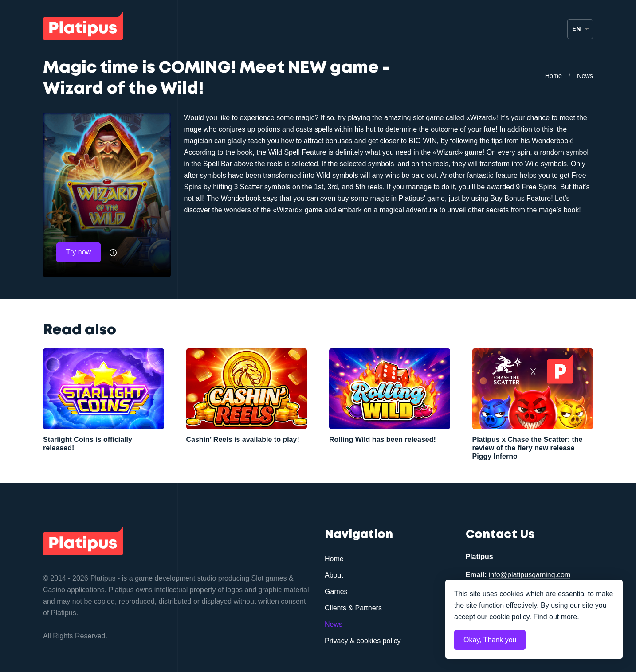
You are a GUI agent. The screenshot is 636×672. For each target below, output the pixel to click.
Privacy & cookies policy (363, 641)
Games (336, 592)
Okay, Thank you (490, 640)
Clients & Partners (353, 608)
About (334, 576)
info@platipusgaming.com (530, 575)
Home (554, 76)
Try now (79, 252)
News (585, 76)
